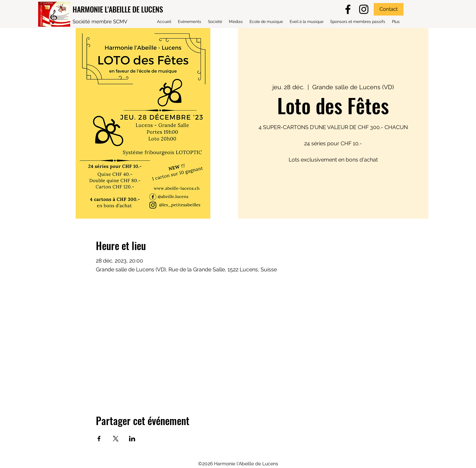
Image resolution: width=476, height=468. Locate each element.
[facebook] (348, 9)
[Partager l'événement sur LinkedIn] (132, 439)
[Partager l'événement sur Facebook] (99, 439)
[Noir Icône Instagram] (364, 9)
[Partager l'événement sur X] (116, 439)
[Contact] (389, 9)
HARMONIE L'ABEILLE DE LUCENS (118, 9)
